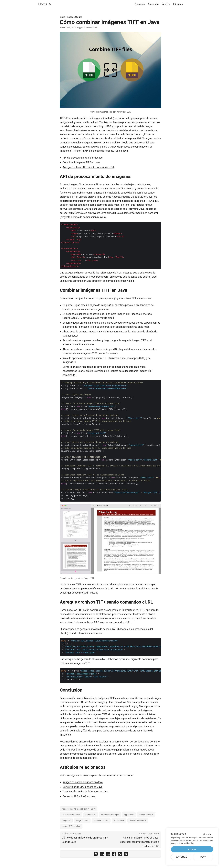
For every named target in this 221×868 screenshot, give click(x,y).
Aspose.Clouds (75, 17)
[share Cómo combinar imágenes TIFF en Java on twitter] (96, 855)
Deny (203, 857)
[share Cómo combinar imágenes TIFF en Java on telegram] (126, 855)
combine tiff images (110, 815)
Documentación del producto (128, 742)
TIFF (62, 118)
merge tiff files (82, 820)
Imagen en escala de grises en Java (83, 782)
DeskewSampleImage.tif (81, 589)
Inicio (62, 17)
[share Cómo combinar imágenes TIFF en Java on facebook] (114, 855)
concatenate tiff (146, 815)
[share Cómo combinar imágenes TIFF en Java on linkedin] (102, 855)
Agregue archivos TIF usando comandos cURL (89, 167)
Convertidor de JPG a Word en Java (83, 787)
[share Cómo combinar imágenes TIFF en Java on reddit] (108, 855)
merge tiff (66, 820)
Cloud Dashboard (99, 277)
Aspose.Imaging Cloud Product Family (79, 809)
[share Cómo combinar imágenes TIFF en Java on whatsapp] (120, 855)
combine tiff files (101, 820)
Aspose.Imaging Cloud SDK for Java (132, 197)
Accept (192, 849)
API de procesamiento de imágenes (83, 158)
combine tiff (91, 815)
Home (43, 4)
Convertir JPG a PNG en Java (79, 796)
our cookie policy (187, 843)
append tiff (129, 815)
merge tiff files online (71, 826)
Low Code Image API (71, 815)
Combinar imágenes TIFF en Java (81, 162)
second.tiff (103, 589)
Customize (181, 857)
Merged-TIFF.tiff (88, 593)
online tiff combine (138, 820)
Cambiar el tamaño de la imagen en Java (85, 791)
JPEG (108, 126)
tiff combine (119, 820)
